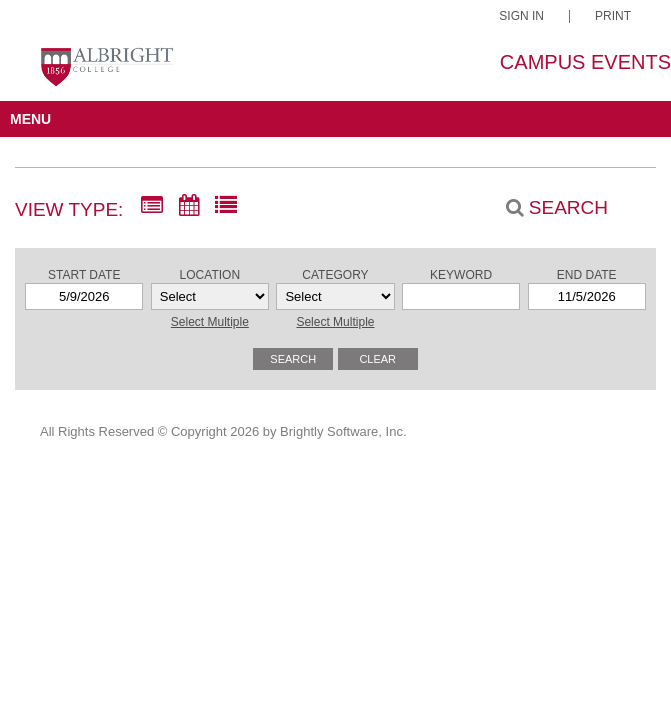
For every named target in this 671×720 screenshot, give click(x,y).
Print (613, 16)
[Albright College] (106, 73)
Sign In (521, 16)
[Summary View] (152, 206)
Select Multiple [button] (210, 322)
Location (210, 275)
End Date (587, 275)
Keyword (461, 275)
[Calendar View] (189, 206)
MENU (30, 119)
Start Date (84, 275)
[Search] (546, 208)
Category (335, 275)
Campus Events (585, 62)
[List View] (226, 206)
